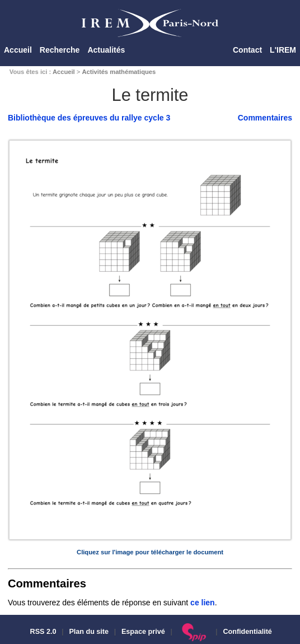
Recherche (60, 50)
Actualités (106, 50)
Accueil (18, 50)
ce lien (203, 603)
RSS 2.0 (42, 632)
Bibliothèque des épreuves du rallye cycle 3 (89, 118)
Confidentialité (247, 632)
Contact (247, 50)
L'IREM (283, 50)
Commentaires (265, 118)
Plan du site (89, 632)
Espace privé (143, 632)
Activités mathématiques (119, 72)
